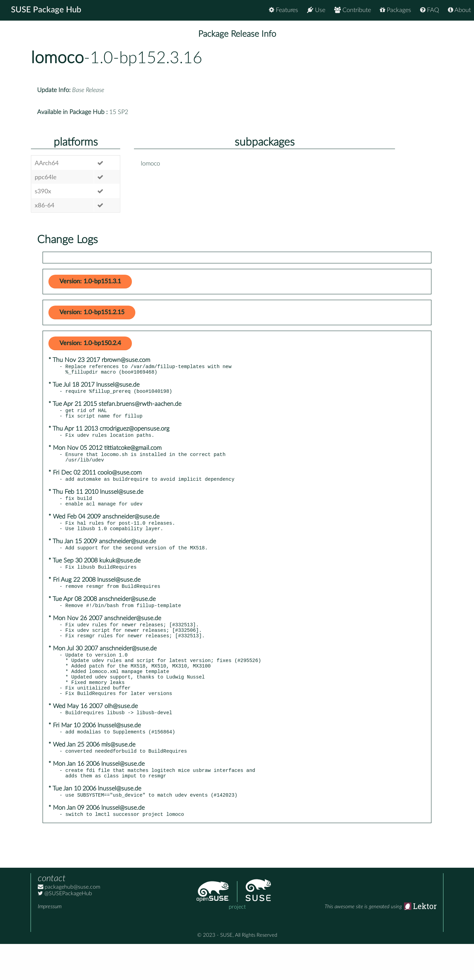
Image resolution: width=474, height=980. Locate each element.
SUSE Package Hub (47, 10)
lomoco (57, 58)
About (459, 10)
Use (316, 10)
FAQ (430, 10)
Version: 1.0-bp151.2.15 (92, 312)
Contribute (353, 10)
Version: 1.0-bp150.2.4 (90, 343)
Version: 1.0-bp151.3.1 (90, 282)
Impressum (50, 943)
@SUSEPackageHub (65, 930)
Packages (396, 10)
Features (284, 10)
